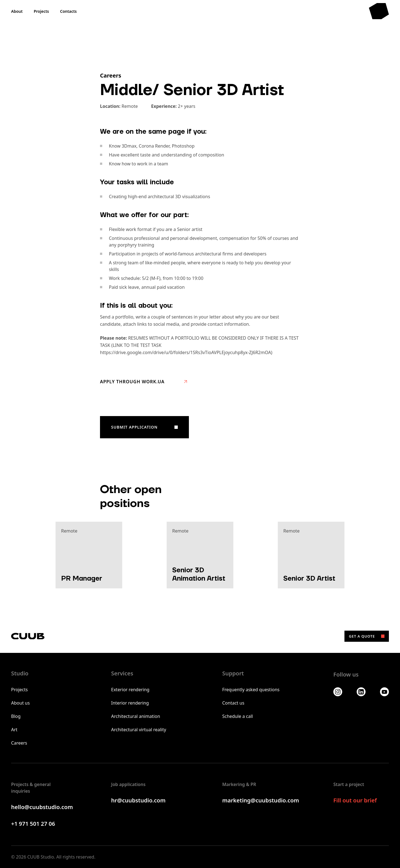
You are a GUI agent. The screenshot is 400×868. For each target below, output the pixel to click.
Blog (16, 716)
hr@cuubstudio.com (138, 800)
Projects (19, 690)
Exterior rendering (130, 690)
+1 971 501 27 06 (33, 824)
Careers (19, 743)
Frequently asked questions (251, 690)
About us (20, 703)
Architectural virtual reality (139, 730)
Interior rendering (130, 703)
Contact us (233, 703)
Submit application (134, 427)
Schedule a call (237, 716)
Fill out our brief (355, 800)
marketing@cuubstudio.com (261, 800)
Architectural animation (136, 716)
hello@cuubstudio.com (42, 807)
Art (14, 730)
